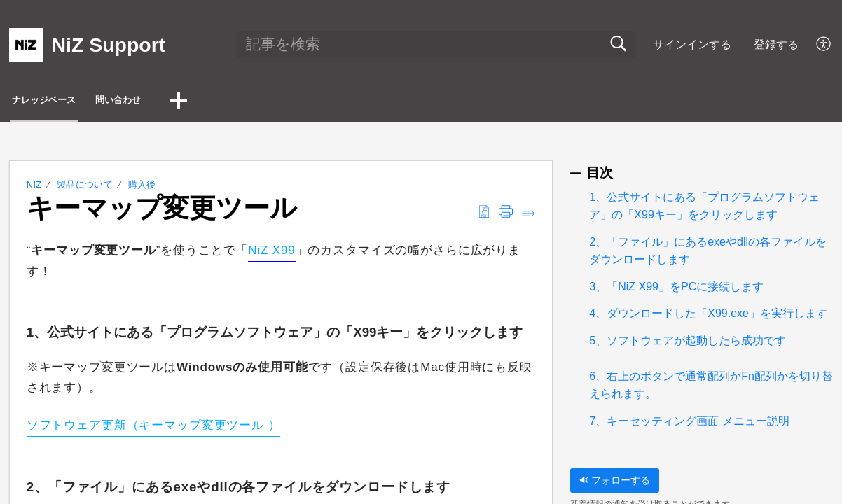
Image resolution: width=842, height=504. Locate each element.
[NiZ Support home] (26, 45)
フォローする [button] (615, 484)
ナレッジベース (73, 102)
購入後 (142, 189)
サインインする (692, 44)
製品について (85, 189)
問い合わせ (189, 102)
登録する (776, 44)
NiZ (34, 189)
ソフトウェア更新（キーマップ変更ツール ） (154, 429)
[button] (824, 45)
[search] (436, 45)
